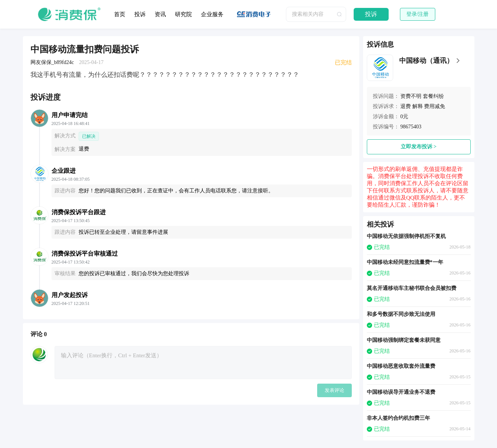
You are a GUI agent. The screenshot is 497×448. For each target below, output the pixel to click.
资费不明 (411, 96)
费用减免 (435, 106)
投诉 (140, 14)
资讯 (160, 14)
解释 (418, 106)
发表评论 (334, 390)
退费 (406, 106)
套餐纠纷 (433, 96)
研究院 (183, 14)
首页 (120, 14)
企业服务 (212, 14)
